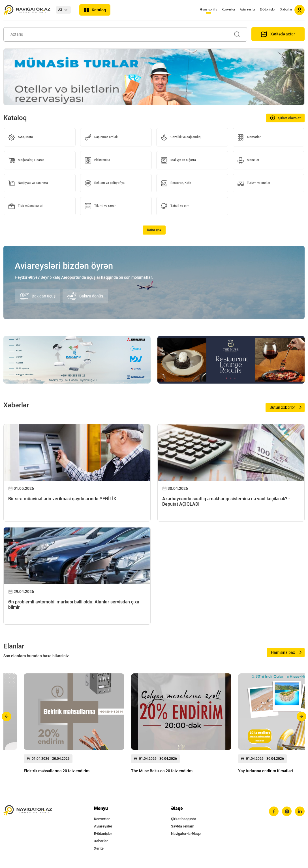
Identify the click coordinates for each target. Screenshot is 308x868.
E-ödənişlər (268, 9)
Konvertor (228, 9)
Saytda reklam (183, 826)
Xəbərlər (286, 9)
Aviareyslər (248, 9)
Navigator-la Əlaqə (186, 834)
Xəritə (99, 848)
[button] (7, 716)
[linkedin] (300, 811)
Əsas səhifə (209, 9)
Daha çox (154, 230)
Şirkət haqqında (184, 819)
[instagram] (287, 811)
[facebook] (274, 811)
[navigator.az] (28, 810)
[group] (74, 725)
